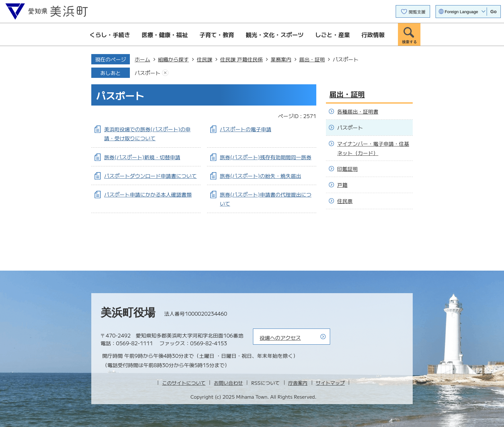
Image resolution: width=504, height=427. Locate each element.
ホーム (142, 59)
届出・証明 (312, 59)
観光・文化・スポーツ (275, 34)
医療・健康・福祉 (165, 34)
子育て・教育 (217, 34)
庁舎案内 (298, 383)
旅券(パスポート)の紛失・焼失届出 (261, 176)
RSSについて (265, 383)
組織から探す (174, 59)
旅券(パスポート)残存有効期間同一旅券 (266, 157)
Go (494, 12)
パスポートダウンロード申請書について (150, 176)
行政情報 (373, 34)
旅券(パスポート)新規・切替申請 (142, 157)
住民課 (204, 59)
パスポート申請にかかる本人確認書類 (148, 194)
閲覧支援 (417, 12)
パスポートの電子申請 (246, 129)
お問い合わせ (228, 383)
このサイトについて (184, 383)
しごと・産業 (333, 34)
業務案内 (281, 59)
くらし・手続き (110, 34)
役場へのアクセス (280, 338)
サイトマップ (330, 383)
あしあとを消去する (165, 73)
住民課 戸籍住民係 (242, 59)
